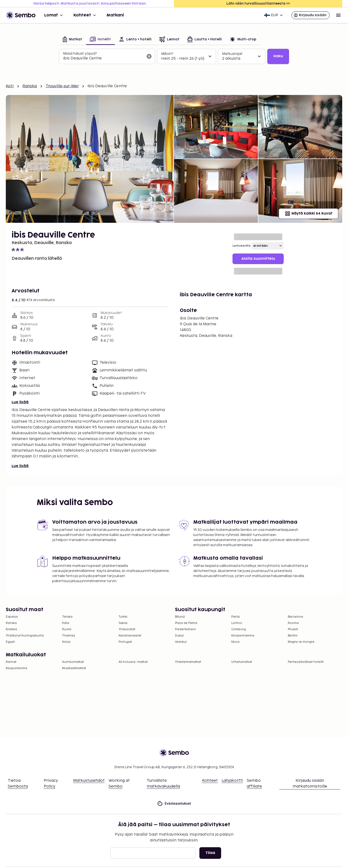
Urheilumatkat (242, 662)
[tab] (72, 40)
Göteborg (239, 629)
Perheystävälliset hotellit (306, 662)
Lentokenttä (241, 246)
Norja (66, 642)
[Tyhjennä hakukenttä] (149, 56)
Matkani (115, 15)
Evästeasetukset (174, 804)
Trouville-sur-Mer (62, 86)
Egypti (10, 642)
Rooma (293, 623)
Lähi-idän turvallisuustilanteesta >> (258, 4)
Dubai (179, 636)
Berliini (293, 636)
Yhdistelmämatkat (188, 662)
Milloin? (167, 54)
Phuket (293, 629)
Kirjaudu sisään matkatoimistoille (310, 784)
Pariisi (236, 617)
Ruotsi (67, 629)
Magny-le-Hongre (301, 642)
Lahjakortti (232, 781)
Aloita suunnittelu (258, 259)
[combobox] (103, 58)
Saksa (123, 623)
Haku (278, 56)
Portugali (125, 642)
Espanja (12, 617)
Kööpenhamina (243, 636)
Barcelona (295, 617)
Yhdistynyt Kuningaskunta (25, 636)
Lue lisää (20, 402)
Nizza (235, 642)
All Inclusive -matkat (133, 662)
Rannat (11, 662)
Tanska (67, 617)
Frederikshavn (185, 629)
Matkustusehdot (89, 781)
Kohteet (85, 15)
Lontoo (237, 623)
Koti (10, 86)
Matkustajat (232, 54)
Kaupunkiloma (16, 668)
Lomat (54, 15)
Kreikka (11, 629)
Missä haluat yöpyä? (80, 54)
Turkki (123, 617)
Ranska (30, 86)
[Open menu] (338, 15)
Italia (66, 623)
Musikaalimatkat (74, 668)
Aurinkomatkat (73, 662)
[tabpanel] (174, 57)
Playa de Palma (186, 623)
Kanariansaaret (130, 636)
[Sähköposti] (153, 853)
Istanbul (181, 642)
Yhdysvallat (127, 629)
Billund (180, 617)
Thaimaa (69, 636)
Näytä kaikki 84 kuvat (308, 214)
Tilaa (210, 853)
